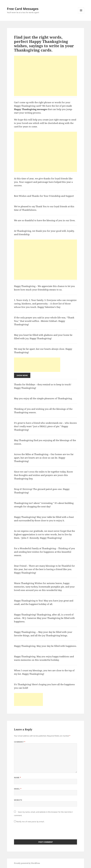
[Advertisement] (45, 76)
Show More (22, 375)
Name (18, 778)
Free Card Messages (23, 9)
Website (18, 800)
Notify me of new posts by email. (30, 822)
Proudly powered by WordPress (27, 863)
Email (18, 789)
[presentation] (36, 830)
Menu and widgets (81, 13)
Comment (20, 742)
